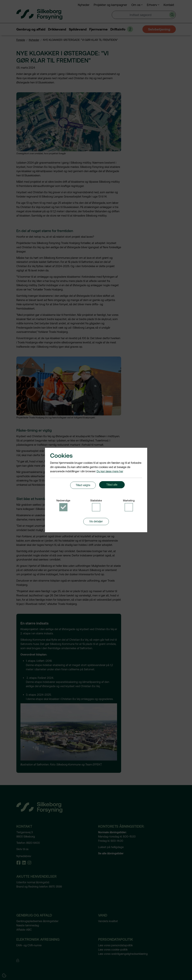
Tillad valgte (83, 486)
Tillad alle (112, 486)
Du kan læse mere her (110, 469)
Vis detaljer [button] (96, 524)
